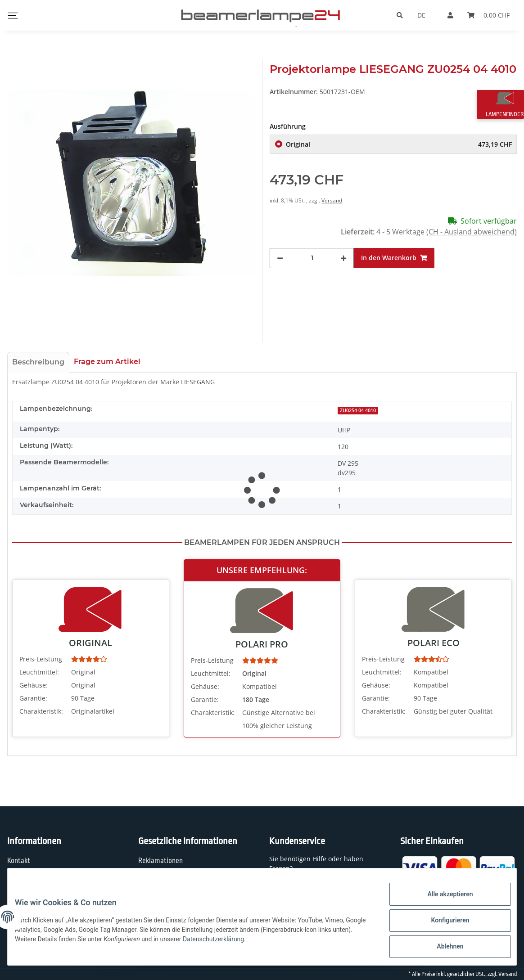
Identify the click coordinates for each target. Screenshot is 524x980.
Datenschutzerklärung (242, 944)
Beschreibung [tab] (38, 362)
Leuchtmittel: (39, 672)
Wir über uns (26, 879)
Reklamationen (160, 861)
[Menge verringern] (280, 258)
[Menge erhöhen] (343, 258)
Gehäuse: (34, 685)
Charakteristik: (41, 711)
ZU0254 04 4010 (358, 410)
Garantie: (33, 698)
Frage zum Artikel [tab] (107, 362)
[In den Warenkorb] (394, 258)
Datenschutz (157, 879)
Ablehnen (443, 948)
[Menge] (312, 258)
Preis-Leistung (41, 659)
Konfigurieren (443, 925)
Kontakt (19, 861)
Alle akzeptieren (443, 901)
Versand (332, 200)
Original (399, 144)
